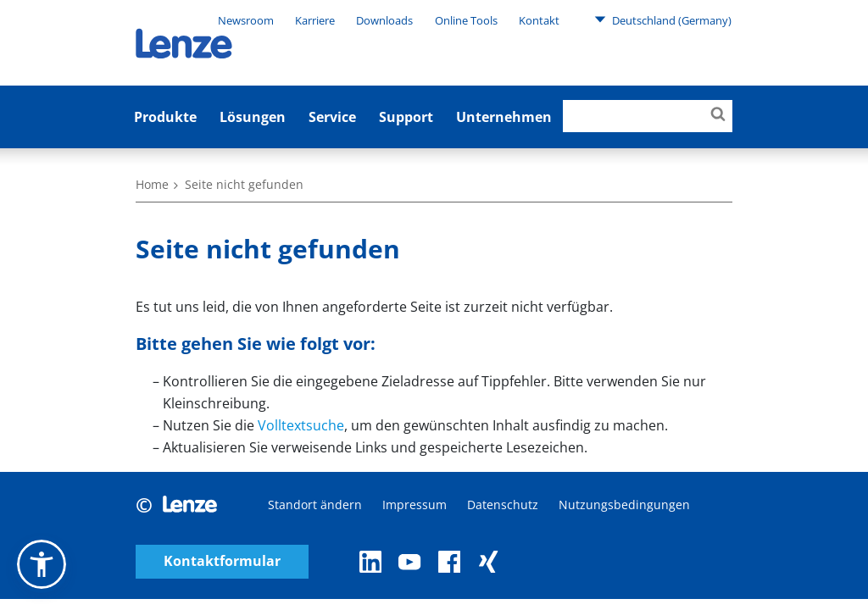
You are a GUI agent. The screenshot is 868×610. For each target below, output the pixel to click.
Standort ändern (315, 505)
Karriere (315, 20)
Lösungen (253, 117)
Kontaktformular (222, 561)
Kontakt (539, 20)
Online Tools (466, 20)
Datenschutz (503, 505)
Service (332, 117)
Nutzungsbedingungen (624, 505)
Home (152, 184)
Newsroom (246, 20)
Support (406, 117)
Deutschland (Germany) (663, 19)
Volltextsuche (301, 425)
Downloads (384, 20)
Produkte (165, 117)
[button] (42, 564)
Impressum (415, 505)
